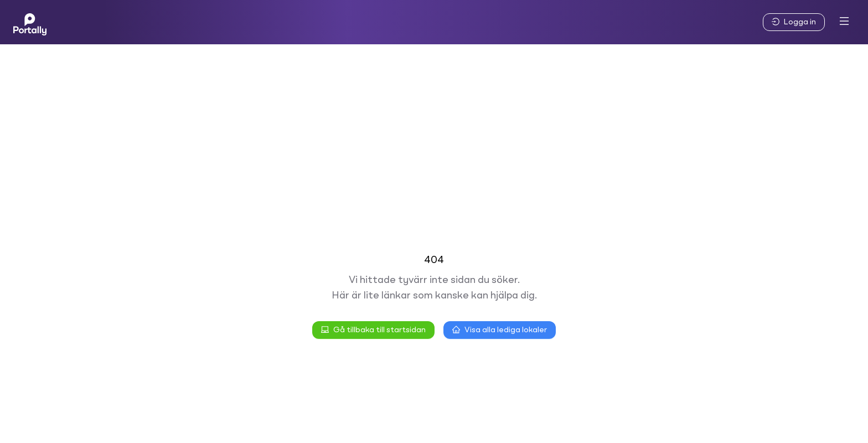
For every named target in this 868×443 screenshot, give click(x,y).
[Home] (30, 22)
